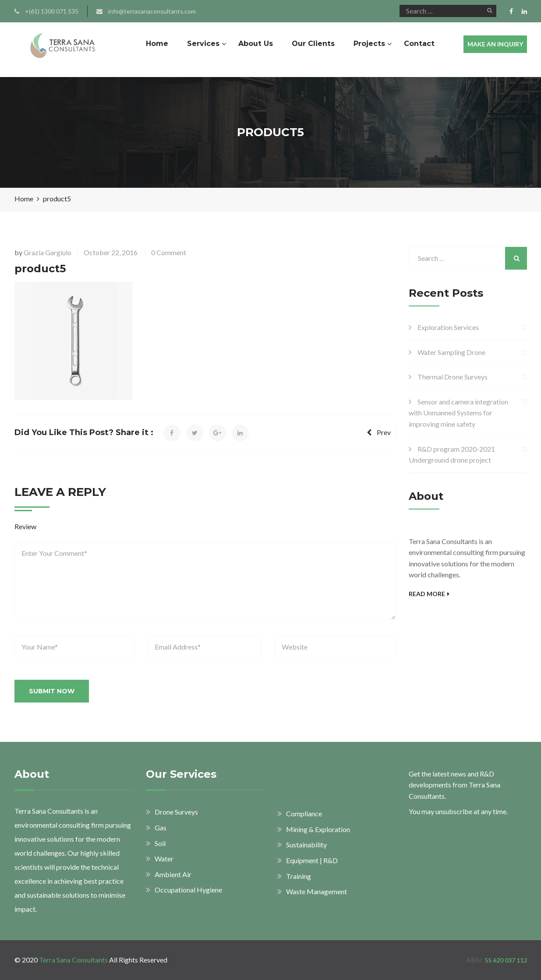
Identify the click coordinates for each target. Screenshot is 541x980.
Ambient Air (173, 874)
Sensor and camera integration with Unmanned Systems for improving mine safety (458, 413)
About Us (256, 44)
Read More (429, 594)
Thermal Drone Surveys (453, 377)
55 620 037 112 (506, 960)
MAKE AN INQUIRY (495, 44)
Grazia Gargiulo (48, 252)
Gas (161, 827)
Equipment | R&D (312, 860)
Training (299, 876)
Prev (379, 432)
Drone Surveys (176, 812)
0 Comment (169, 252)
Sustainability (306, 845)
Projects (369, 44)
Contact (419, 44)
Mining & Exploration (318, 829)
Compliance (304, 813)
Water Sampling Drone (451, 352)
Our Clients (313, 44)
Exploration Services (448, 327)
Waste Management (316, 891)
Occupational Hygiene (188, 890)
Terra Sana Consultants (73, 960)
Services (203, 44)
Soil (160, 843)
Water (164, 859)
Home (157, 44)
